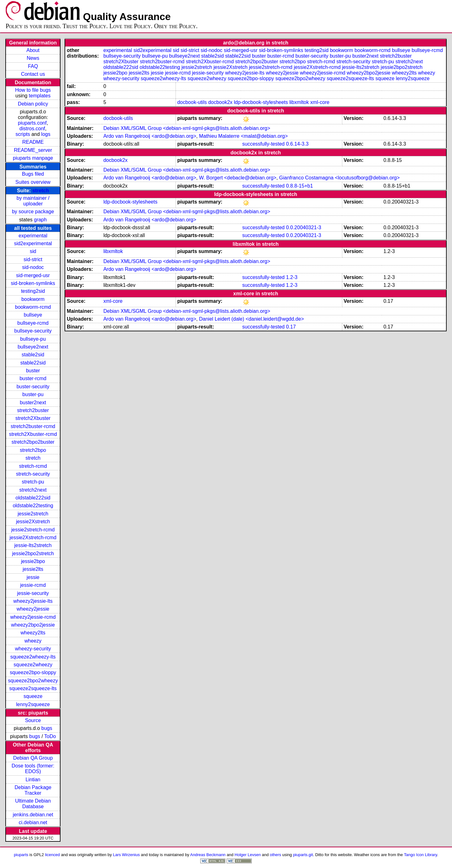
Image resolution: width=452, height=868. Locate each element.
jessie (33, 577)
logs (46, 134)
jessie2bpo (33, 561)
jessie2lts (33, 569)
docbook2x (220, 102)
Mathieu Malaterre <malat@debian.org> (243, 136)
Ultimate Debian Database (33, 804)
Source (33, 720)
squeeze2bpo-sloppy (33, 672)
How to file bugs (33, 90)
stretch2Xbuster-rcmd (33, 434)
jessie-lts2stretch (33, 545)
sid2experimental (33, 243)
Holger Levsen (248, 855)
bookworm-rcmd (33, 307)
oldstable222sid (33, 498)
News (33, 58)
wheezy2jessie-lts (33, 601)
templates (40, 96)
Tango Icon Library (421, 855)
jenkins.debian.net (33, 815)
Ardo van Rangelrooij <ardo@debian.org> (150, 136)
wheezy (33, 641)
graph (40, 220)
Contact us (33, 74)
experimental (33, 236)
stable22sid (33, 363)
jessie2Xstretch (33, 522)
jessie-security (33, 593)
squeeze (33, 696)
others (276, 855)
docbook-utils (192, 102)
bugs (47, 728)
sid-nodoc (33, 267)
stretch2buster (33, 410)
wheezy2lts (33, 633)
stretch (41, 191)
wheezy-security (33, 649)
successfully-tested (263, 144)
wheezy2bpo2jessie (33, 625)
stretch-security (33, 474)
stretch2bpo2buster (33, 442)
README (33, 142)
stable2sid (33, 355)
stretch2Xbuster (33, 418)
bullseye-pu (33, 339)
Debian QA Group (33, 758)
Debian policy (33, 104)
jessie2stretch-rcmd (33, 530)
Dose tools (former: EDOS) (33, 769)
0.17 (291, 327)
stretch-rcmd (33, 466)
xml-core (320, 102)
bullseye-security (33, 331)
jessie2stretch (33, 514)
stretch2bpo (33, 450)
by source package (33, 212)
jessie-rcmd (33, 585)
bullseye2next (33, 347)
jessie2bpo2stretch (33, 553)
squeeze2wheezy (33, 665)
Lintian (33, 780)
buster (33, 371)
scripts (23, 134)
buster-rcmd (33, 378)
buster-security (33, 387)
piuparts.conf (32, 123)
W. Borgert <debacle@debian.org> (238, 178)
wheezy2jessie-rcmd (33, 617)
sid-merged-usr (33, 275)
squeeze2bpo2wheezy (33, 681)
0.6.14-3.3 (297, 144)
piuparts (21, 855)
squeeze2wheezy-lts (33, 657)
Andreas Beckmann (208, 855)
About (33, 50)
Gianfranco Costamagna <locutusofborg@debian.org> (339, 178)
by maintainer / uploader (33, 201)
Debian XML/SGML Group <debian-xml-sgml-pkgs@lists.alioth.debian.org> (187, 128)
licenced (53, 855)
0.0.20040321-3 (303, 227)
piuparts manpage (33, 158)
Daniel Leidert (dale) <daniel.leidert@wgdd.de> (252, 319)
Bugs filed (33, 174)
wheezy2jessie (33, 609)
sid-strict (33, 259)
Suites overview (33, 182)
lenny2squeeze (33, 704)
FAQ (33, 66)
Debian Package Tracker (33, 790)
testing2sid (33, 291)
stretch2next (33, 490)
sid (33, 251)
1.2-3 (292, 277)
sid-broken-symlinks (33, 283)
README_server (33, 150)
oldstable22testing (33, 506)
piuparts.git (303, 855)
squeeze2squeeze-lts (33, 688)
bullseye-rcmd (33, 323)
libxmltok (299, 102)
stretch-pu (33, 482)
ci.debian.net (33, 822)
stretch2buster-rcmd (33, 426)
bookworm (33, 299)
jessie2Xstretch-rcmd (33, 537)
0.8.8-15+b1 (299, 186)
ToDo (50, 736)
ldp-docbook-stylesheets (261, 102)
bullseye (33, 315)
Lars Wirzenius (126, 855)
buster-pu (33, 394)
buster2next (33, 403)
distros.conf (32, 129)
